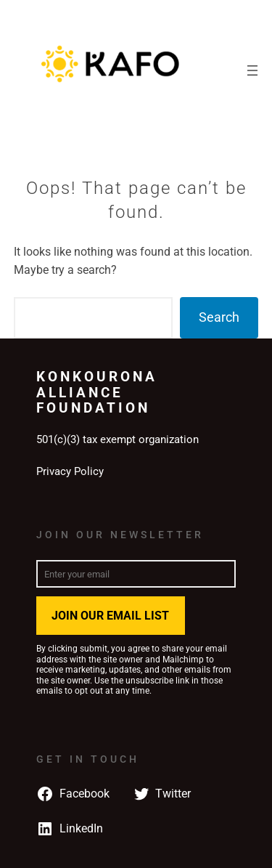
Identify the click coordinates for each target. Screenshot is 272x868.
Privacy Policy (70, 471)
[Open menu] (252, 70)
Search (219, 317)
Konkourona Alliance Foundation (97, 392)
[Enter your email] (136, 574)
